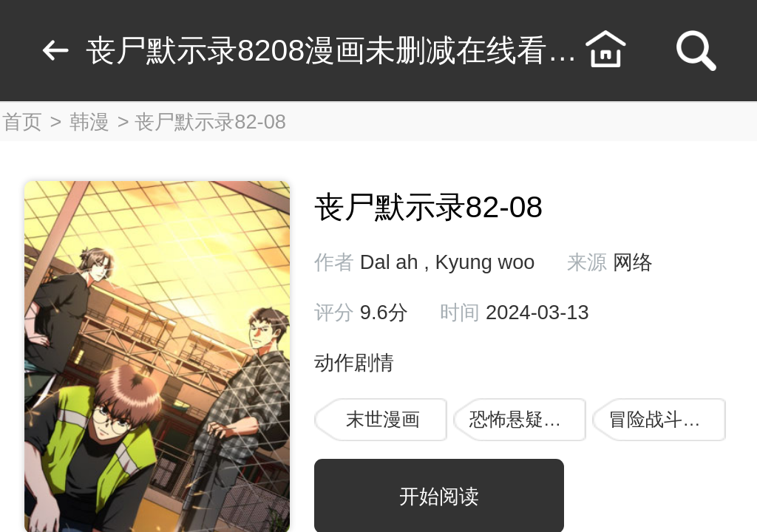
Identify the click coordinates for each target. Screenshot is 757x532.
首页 (22, 122)
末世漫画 (383, 419)
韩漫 (89, 122)
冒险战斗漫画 (664, 419)
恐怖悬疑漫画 (525, 419)
